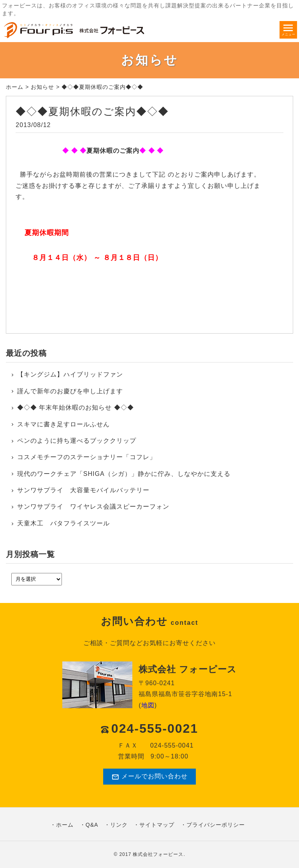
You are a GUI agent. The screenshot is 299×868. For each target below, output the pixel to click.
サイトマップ (157, 825)
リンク (119, 825)
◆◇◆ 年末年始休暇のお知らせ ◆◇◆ (76, 407)
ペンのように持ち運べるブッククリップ (77, 441)
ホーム (15, 87)
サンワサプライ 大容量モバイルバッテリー (83, 490)
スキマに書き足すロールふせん (63, 424)
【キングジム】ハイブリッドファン (70, 374)
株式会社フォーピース (158, 854)
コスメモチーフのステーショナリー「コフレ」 (87, 457)
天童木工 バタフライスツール (63, 523)
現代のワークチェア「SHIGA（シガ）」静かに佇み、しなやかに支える (124, 474)
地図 (148, 705)
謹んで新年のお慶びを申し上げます (70, 391)
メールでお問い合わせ (149, 777)
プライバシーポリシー (216, 825)
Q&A (92, 825)
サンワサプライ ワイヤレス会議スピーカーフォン (93, 506)
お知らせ (42, 87)
